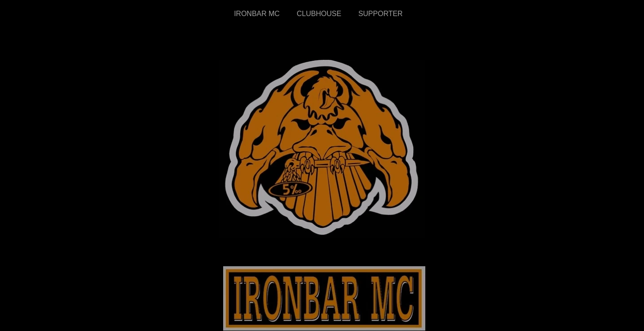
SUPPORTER (381, 14)
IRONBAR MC (257, 14)
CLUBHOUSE (320, 14)
